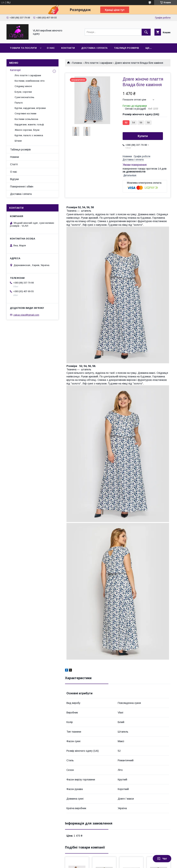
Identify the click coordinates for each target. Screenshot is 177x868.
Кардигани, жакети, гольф (29, 125)
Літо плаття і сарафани (98, 63)
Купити (143, 136)
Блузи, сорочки (23, 92)
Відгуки (14, 179)
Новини (15, 157)
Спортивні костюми (25, 113)
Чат (162, 859)
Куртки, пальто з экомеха (29, 135)
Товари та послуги (23, 48)
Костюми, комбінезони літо (30, 81)
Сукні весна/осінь (24, 97)
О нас (51, 48)
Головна (77, 63)
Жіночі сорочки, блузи (27, 130)
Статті (14, 164)
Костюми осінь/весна (26, 119)
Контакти (68, 48)
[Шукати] (146, 32)
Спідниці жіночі (23, 86)
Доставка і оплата (94, 48)
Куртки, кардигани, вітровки (30, 108)
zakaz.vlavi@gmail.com (26, 315)
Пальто (19, 103)
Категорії (15, 70)
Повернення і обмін (22, 187)
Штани (18, 141)
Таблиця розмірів (126, 48)
